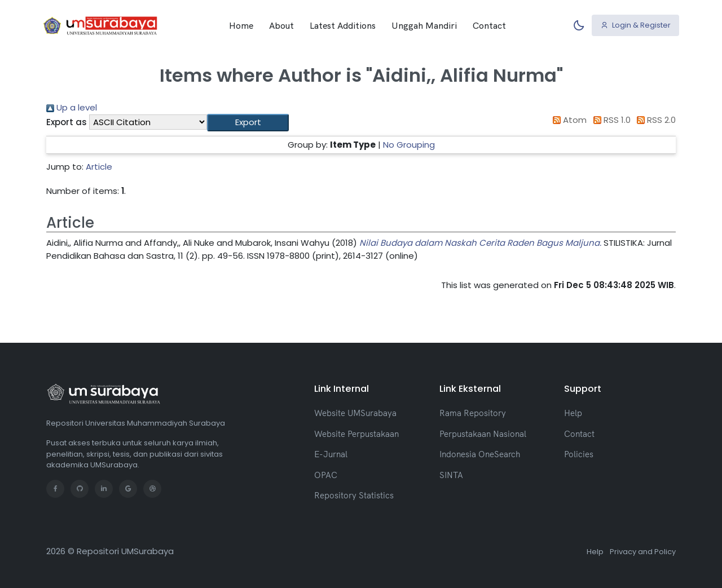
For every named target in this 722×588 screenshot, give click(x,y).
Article (99, 167)
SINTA (451, 475)
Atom (568, 120)
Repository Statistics (354, 495)
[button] (248, 123)
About (281, 25)
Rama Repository (473, 413)
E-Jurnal (331, 454)
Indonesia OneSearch (480, 454)
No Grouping (409, 145)
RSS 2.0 (655, 120)
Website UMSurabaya (355, 413)
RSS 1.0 (610, 120)
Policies (579, 454)
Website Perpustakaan (356, 434)
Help (573, 413)
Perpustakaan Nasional (483, 434)
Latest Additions (343, 25)
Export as (67, 122)
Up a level (72, 107)
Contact (489, 25)
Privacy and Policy (643, 552)
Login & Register (636, 25)
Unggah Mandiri (424, 25)
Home (241, 25)
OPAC (326, 475)
